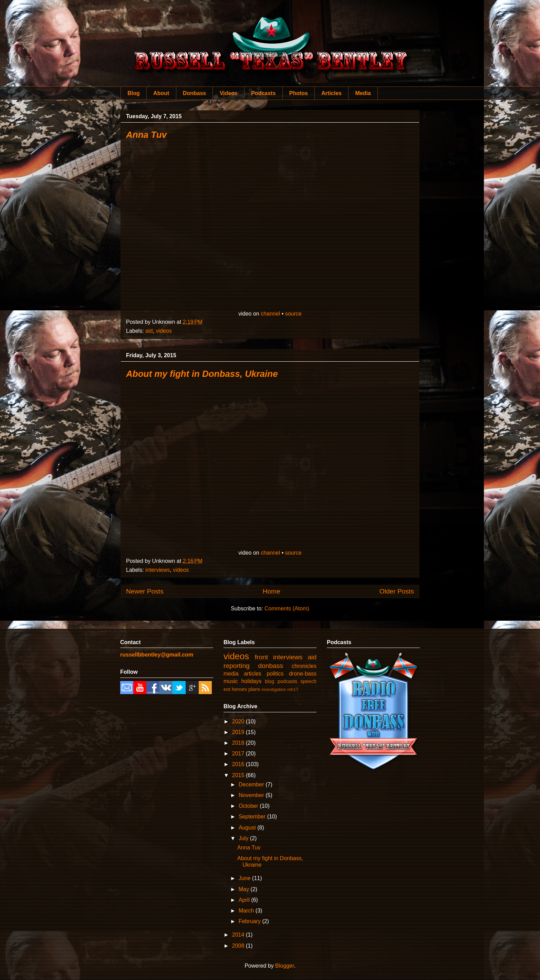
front (261, 657)
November (252, 795)
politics (275, 674)
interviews (158, 570)
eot (227, 689)
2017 (239, 754)
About (161, 93)
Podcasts (263, 93)
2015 (239, 775)
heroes (239, 689)
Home (272, 591)
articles (253, 674)
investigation (274, 689)
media (231, 674)
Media (363, 93)
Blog (134, 93)
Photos (299, 93)
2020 (239, 721)
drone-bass (303, 674)
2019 (239, 732)
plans (254, 689)
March (247, 911)
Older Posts (397, 591)
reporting (237, 666)
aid (149, 331)
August (248, 828)
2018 (239, 743)
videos (164, 331)
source (293, 314)
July (244, 838)
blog (269, 681)
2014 (239, 935)
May (245, 889)
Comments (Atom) (287, 608)
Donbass (195, 93)
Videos (229, 93)
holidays (252, 681)
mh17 (293, 689)
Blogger (284, 966)
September (253, 817)
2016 (239, 764)
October (249, 806)
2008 (239, 946)
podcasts (288, 681)
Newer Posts (145, 591)
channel (270, 314)
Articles (331, 93)
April (245, 900)
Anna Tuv (146, 135)
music (231, 681)
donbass (271, 666)
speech (309, 681)
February (250, 921)
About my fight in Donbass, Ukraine (202, 374)
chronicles (304, 666)
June (245, 878)
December (252, 785)
